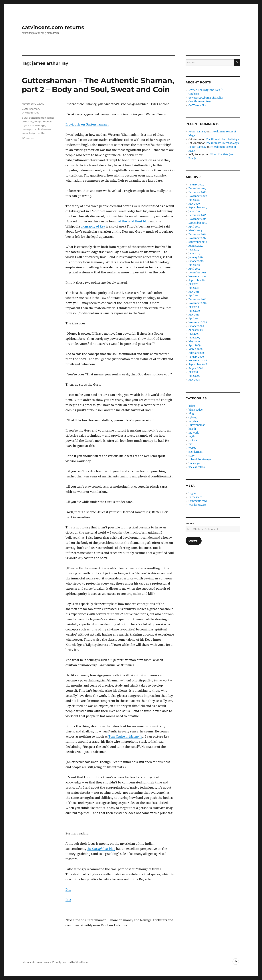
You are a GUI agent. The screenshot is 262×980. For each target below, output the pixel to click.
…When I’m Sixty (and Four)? (206, 90)
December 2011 (197, 273)
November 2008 (198, 361)
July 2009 (194, 334)
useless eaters (197, 467)
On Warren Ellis (198, 105)
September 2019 (198, 208)
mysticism (28, 125)
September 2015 (198, 223)
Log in (192, 493)
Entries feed (195, 497)
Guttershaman (31, 109)
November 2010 (198, 303)
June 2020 (194, 200)
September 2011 (198, 280)
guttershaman (37, 118)
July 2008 (194, 372)
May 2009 (194, 341)
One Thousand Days (200, 102)
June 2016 (194, 211)
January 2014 (196, 257)
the (89, 849)
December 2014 (197, 234)
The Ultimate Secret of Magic (223, 139)
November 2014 (198, 238)
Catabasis (194, 94)
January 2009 (196, 357)
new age (40, 125)
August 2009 (196, 330)
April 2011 (194, 296)
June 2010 (194, 311)
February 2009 (197, 353)
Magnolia (136, 736)
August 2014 (196, 246)
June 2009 (194, 338)
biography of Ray (93, 226)
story (191, 456)
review (192, 448)
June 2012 (194, 265)
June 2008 (194, 376)
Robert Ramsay (197, 132)
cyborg (192, 417)
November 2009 (198, 322)
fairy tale (193, 421)
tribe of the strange (200, 459)
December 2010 (197, 299)
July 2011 (193, 284)
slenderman (195, 452)
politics (193, 440)
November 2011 (197, 276)
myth (192, 437)
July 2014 (194, 250)
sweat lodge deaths (33, 133)
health (192, 429)
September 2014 (198, 242)
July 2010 (194, 307)
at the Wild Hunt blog (134, 221)
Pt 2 (68, 900)
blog (112, 849)
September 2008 (198, 364)
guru (25, 118)
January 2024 (196, 185)
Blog (191, 414)
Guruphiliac (100, 849)
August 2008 (196, 368)
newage (27, 129)
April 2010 (194, 318)
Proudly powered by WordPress (70, 962)
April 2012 (194, 269)
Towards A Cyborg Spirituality (206, 98)
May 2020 (194, 204)
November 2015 (198, 219)
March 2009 (196, 349)
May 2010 (194, 315)
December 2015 (197, 215)
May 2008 (194, 380)
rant (191, 444)
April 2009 (195, 345)
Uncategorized (31, 113)
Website (190, 523)
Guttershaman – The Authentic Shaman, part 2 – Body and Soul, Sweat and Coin (98, 85)
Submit (194, 541)
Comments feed (198, 501)
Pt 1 (68, 889)
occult (36, 129)
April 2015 (194, 227)
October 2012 (196, 261)
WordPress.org (197, 505)
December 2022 (198, 192)
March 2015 (195, 231)
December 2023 (198, 188)
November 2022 (198, 196)
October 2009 (196, 326)
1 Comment (29, 138)
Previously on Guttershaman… (87, 124)
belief (192, 406)
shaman (46, 129)
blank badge (195, 410)
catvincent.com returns (53, 27)
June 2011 (194, 288)
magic (38, 121)
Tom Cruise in (119, 736)
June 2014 (194, 253)
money (47, 121)
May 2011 (194, 292)
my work (194, 433)
